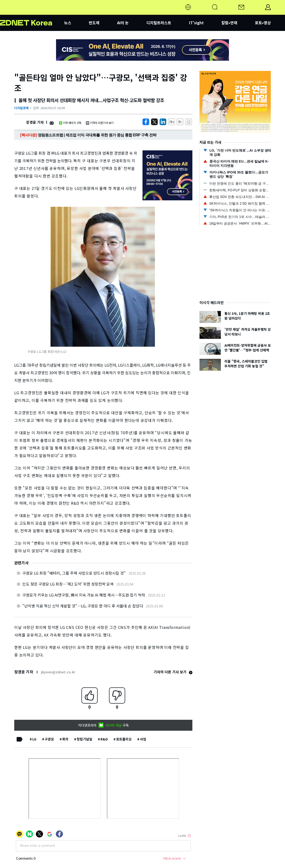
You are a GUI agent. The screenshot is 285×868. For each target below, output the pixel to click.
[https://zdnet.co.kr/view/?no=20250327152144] (146, 122)
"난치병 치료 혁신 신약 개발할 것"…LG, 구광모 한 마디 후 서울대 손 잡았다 (83, 606)
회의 (65, 739)
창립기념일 (84, 739)
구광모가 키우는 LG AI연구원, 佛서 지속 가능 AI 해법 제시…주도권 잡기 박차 (84, 595)
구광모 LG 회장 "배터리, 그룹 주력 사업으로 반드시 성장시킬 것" (74, 573)
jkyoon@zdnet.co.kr (58, 672)
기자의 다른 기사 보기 (173, 672)
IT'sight (196, 23)
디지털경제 (21, 108)
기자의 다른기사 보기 (100, 123)
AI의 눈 (123, 23)
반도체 (94, 23)
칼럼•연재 (229, 23)
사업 (143, 739)
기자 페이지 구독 (70, 123)
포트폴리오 (124, 739)
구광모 (49, 739)
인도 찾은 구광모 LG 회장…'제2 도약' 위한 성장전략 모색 (68, 584)
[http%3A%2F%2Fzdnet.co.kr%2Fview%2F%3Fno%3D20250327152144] (163, 122)
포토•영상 (263, 23)
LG (34, 739)
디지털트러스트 (159, 23)
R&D (104, 739)
